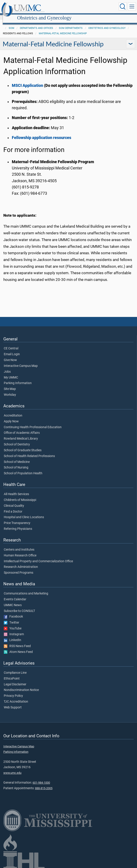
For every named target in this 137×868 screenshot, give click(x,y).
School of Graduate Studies (23, 445)
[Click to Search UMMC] (123, 6)
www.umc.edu (12, 768)
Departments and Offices (36, 23)
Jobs (7, 367)
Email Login (12, 349)
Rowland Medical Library (21, 434)
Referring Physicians (18, 524)
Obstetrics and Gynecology (86, 7)
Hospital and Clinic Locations (24, 512)
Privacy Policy (13, 691)
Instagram (14, 629)
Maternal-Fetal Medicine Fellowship (63, 29)
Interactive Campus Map (21, 361)
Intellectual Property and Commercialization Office (38, 556)
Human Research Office (20, 551)
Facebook (13, 612)
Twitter (11, 618)
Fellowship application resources (42, 133)
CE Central (11, 344)
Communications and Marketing (26, 589)
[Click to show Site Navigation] (132, 6)
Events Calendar (15, 594)
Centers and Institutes (19, 545)
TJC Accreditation (16, 697)
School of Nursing (16, 463)
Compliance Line (15, 668)
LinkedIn (12, 635)
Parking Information (18, 378)
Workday (10, 390)
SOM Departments (71, 23)
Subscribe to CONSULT (19, 606)
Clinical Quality (14, 501)
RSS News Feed (17, 641)
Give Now (10, 355)
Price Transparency (17, 518)
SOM (11, 23)
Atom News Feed (18, 647)
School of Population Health (23, 468)
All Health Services (16, 489)
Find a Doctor (13, 507)
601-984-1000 (41, 778)
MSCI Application (28, 81)
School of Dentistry (17, 440)
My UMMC (11, 373)
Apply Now (11, 417)
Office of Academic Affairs (22, 428)
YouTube (13, 624)
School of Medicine (17, 457)
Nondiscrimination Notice (21, 685)
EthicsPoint (12, 674)
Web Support (13, 703)
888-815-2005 (44, 783)
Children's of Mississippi (20, 495)
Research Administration (21, 562)
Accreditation (13, 411)
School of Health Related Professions (29, 451)
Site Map (10, 384)
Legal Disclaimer (15, 680)
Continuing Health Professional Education (33, 422)
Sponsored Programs (19, 568)
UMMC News (13, 600)
